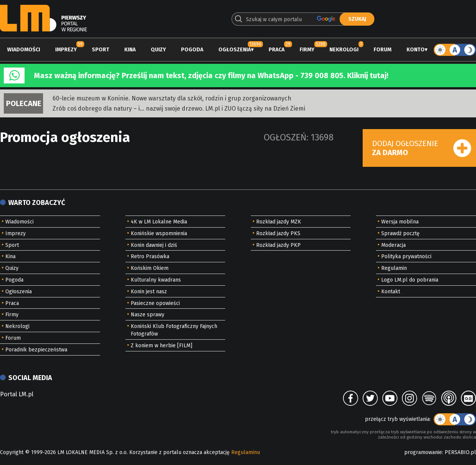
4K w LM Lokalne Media (159, 222)
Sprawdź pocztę (400, 233)
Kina (130, 50)
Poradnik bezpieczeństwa (36, 350)
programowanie (423, 452)
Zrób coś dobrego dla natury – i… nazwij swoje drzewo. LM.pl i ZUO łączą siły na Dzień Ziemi (179, 109)
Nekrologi (344, 50)
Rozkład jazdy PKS (278, 233)
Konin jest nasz (149, 292)
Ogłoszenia (235, 50)
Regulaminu (246, 452)
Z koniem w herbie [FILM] (161, 346)
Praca (277, 50)
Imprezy (66, 50)
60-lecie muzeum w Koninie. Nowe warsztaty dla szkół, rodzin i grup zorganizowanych (172, 98)
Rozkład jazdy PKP (278, 245)
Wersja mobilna (400, 222)
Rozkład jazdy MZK (279, 222)
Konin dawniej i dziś (154, 245)
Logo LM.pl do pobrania (410, 280)
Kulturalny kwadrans (156, 280)
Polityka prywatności (406, 256)
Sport (100, 50)
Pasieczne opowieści (155, 303)
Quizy (158, 50)
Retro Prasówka (150, 256)
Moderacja (393, 245)
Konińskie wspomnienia (159, 233)
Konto (416, 50)
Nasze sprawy (148, 315)
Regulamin (394, 268)
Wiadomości (24, 50)
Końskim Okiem (150, 268)
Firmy (307, 50)
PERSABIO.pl (460, 452)
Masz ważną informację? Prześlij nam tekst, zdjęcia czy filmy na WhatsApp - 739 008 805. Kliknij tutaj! (211, 75)
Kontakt (391, 292)
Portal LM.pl (17, 394)
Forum (382, 50)
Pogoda (192, 50)
